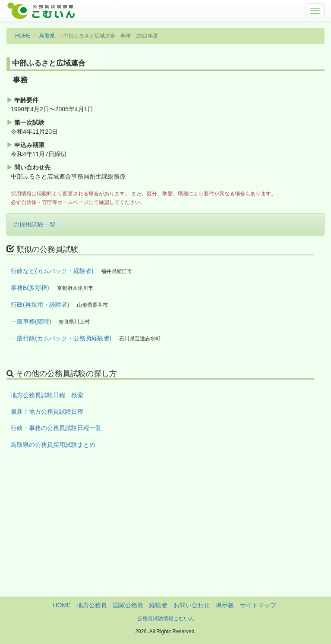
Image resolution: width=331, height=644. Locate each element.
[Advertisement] (165, 536)
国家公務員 (128, 605)
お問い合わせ (192, 605)
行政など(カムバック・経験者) (52, 271)
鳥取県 (47, 36)
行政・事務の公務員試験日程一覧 (56, 428)
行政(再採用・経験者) (40, 305)
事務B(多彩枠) (30, 288)
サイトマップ (258, 605)
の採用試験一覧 (35, 224)
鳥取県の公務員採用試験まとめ (53, 445)
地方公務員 (92, 605)
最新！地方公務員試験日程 (47, 412)
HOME (23, 36)
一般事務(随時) (31, 321)
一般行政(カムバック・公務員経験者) (61, 338)
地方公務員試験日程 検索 (47, 395)
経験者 (158, 605)
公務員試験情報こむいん (166, 619)
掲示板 (225, 605)
